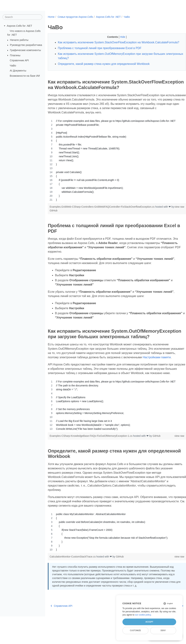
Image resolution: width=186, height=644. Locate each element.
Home (51, 17)
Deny (163, 630)
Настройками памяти (62, 377)
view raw (170, 217)
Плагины (15, 55)
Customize (136, 630)
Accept (149, 622)
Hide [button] (118, 37)
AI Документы (18, 71)
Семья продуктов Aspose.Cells (75, 17)
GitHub (65, 220)
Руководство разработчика (26, 45)
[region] (112, 170)
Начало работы (19, 40)
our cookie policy (143, 615)
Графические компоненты (26, 50)
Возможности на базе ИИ (25, 76)
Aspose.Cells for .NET (20, 26)
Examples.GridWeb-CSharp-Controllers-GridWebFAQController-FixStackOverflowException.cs (102, 217)
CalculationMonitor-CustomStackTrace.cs (73, 580)
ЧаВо (13, 66)
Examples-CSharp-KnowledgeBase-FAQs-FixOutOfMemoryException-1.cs (91, 460)
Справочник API (19, 60)
